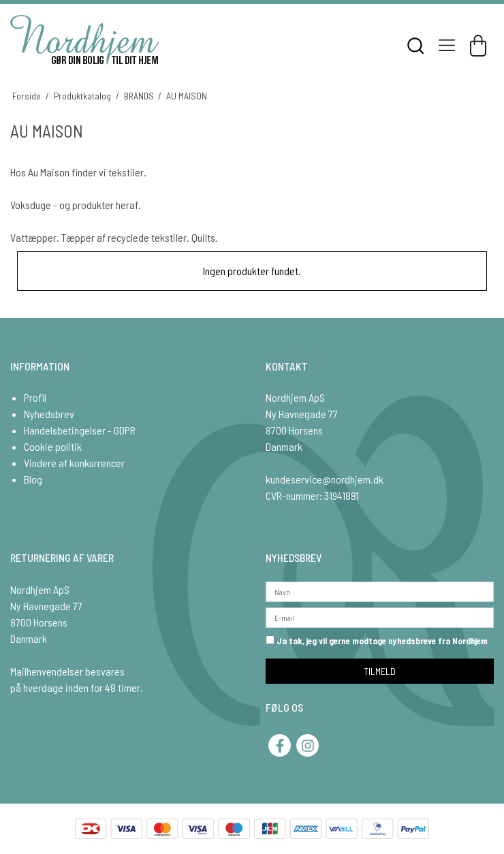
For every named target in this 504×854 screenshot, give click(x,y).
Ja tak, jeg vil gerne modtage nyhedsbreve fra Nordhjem (377, 641)
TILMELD (380, 671)
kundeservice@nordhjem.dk (325, 479)
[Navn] (380, 590)
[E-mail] (380, 616)
